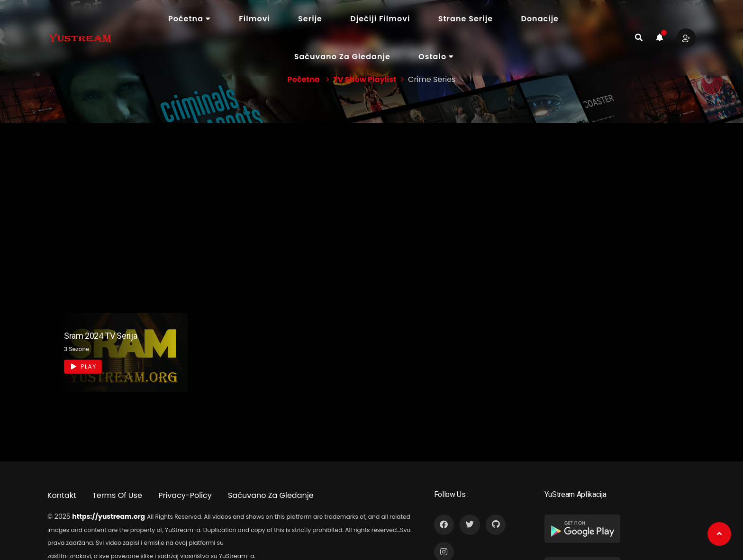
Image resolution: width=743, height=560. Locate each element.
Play (84, 366)
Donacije (540, 19)
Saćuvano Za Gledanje (271, 495)
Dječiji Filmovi (380, 19)
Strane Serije (466, 19)
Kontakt (62, 495)
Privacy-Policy (185, 495)
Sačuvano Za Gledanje (342, 57)
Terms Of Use (117, 495)
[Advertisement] (371, 194)
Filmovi (254, 19)
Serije (310, 19)
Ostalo (436, 57)
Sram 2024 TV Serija (100, 336)
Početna (190, 19)
